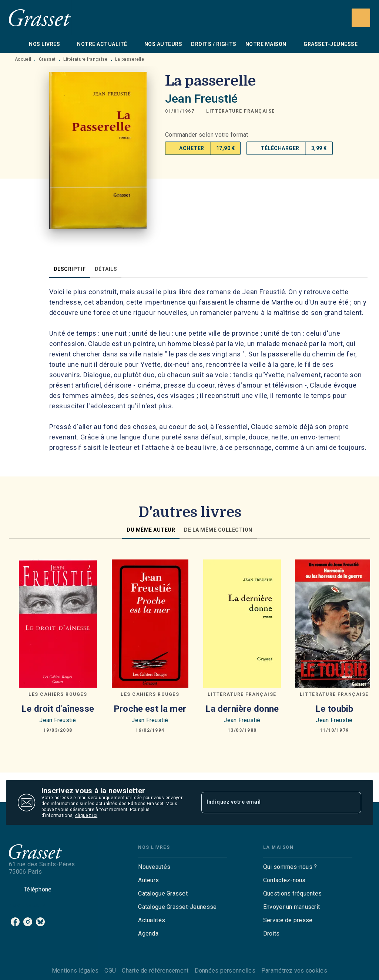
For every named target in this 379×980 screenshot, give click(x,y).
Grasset (47, 59)
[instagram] (28, 922)
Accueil (23, 59)
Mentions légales (75, 971)
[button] (241, 111)
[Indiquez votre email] (272, 803)
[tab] (17, 44)
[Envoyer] (352, 803)
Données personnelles (225, 971)
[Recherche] (361, 18)
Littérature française (85, 59)
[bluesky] (40, 922)
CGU (110, 971)
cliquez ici (86, 815)
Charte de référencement (155, 971)
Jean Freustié (201, 99)
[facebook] (15, 922)
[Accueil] (40, 18)
